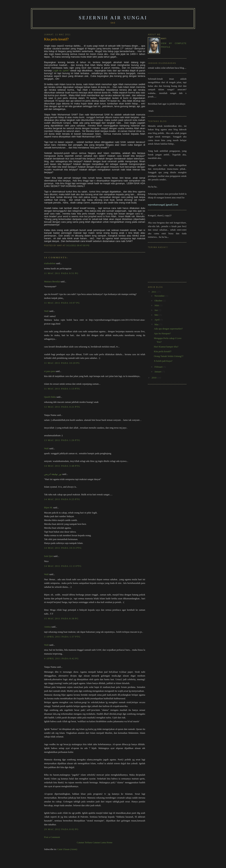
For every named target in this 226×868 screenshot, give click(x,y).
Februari (159, 367)
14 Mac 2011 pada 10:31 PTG (63, 548)
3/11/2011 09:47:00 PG (78, 246)
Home (110, 842)
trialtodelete (50, 263)
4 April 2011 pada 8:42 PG (61, 658)
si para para (50, 371)
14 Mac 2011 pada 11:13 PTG (63, 566)
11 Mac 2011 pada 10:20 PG (62, 363)
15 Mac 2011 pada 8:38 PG (61, 618)
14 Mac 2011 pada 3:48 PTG (62, 466)
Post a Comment (52, 837)
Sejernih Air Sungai (113, 18)
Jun (156, 310)
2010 (154, 378)
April (157, 320)
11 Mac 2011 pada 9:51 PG (61, 273)
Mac (157, 324)
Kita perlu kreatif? (56, 39)
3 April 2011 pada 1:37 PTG (62, 637)
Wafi (46, 311)
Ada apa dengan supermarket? (168, 329)
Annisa (47, 627)
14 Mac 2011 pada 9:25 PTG (62, 499)
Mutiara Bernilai (52, 281)
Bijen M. (48, 507)
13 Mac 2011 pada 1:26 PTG (62, 440)
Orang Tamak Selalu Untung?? (168, 356)
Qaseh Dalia (50, 397)
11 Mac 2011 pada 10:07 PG (62, 303)
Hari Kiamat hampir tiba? (166, 347)
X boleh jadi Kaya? (163, 361)
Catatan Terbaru (84, 842)
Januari (158, 372)
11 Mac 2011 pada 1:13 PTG (62, 389)
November (160, 296)
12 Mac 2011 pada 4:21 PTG (62, 407)
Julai (157, 305)
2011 (154, 292)
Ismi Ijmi (49, 556)
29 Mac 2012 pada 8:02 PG (61, 829)
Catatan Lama (99, 842)
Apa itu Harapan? (162, 333)
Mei (157, 315)
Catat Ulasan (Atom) (67, 849)
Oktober (159, 301)
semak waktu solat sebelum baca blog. (166, 68)
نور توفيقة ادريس (53, 474)
